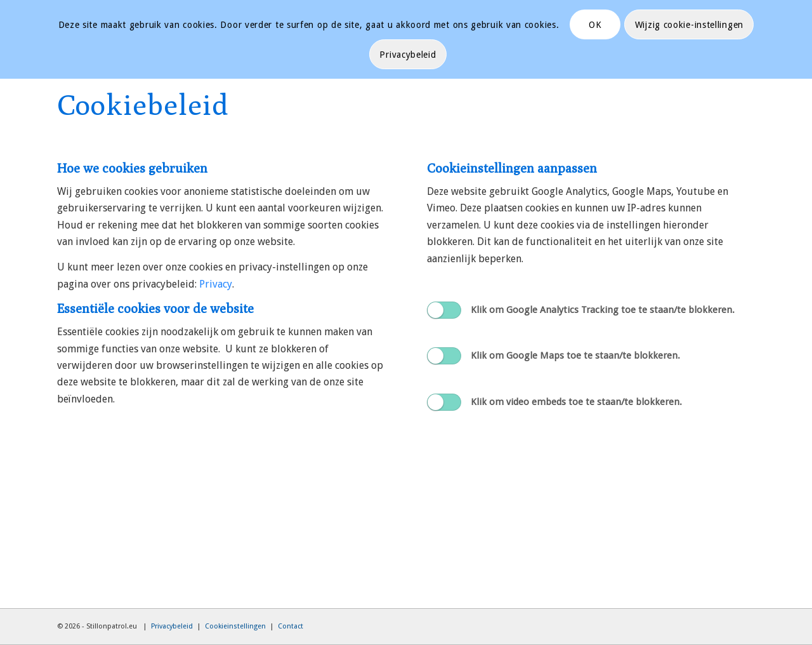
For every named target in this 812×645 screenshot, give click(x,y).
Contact (291, 626)
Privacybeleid (172, 626)
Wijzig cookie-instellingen (689, 25)
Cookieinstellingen (235, 626)
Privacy (216, 284)
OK (595, 25)
